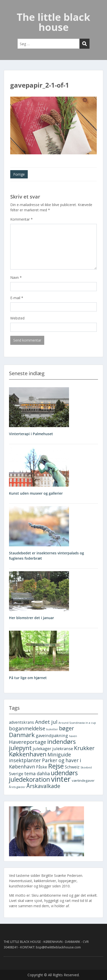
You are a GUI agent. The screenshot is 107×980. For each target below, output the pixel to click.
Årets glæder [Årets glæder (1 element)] (17, 787)
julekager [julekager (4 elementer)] (42, 748)
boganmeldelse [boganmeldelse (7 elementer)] (27, 728)
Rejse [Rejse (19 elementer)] (56, 766)
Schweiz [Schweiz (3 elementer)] (72, 767)
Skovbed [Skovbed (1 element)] (86, 767)
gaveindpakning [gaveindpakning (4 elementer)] (52, 735)
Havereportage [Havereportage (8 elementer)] (28, 742)
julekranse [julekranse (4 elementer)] (63, 748)
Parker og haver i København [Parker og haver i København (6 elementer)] (45, 763)
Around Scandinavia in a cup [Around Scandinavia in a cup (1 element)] (77, 723)
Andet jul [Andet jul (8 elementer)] (46, 722)
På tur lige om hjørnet (28, 678)
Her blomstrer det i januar (31, 618)
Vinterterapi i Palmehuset (31, 434)
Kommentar (21, 219)
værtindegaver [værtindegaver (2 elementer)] (83, 780)
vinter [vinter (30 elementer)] (61, 779)
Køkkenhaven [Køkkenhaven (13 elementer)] (28, 754)
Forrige (19, 174)
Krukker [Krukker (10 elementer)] (84, 748)
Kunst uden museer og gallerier (36, 493)
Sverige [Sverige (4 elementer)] (16, 774)
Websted (17, 318)
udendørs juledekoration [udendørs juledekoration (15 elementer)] (43, 776)
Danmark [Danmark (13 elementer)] (22, 735)
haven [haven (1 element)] (73, 736)
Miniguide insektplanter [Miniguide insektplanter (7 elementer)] (40, 757)
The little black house (53, 22)
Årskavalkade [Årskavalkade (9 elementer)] (43, 786)
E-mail (17, 298)
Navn (16, 277)
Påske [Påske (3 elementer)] (41, 767)
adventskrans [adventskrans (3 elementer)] (21, 722)
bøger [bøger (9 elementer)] (66, 728)
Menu (9, 9)
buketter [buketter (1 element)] (52, 729)
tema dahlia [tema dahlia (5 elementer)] (37, 773)
